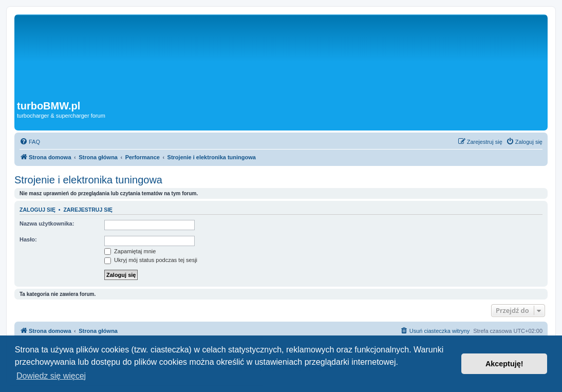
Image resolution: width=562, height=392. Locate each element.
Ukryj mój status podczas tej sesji (151, 260)
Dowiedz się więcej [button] (51, 376)
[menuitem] (30, 142)
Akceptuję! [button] (504, 364)
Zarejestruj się (88, 210)
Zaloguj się (38, 210)
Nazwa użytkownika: (47, 223)
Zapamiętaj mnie (130, 251)
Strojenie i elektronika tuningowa (88, 180)
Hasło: (28, 239)
